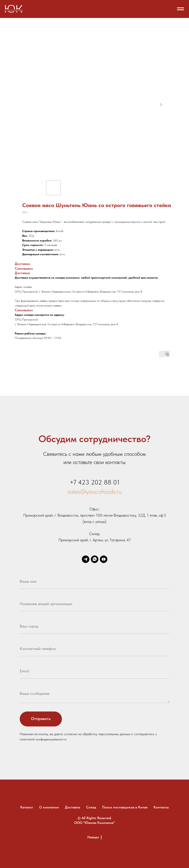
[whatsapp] (95, 559)
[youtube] (104, 559)
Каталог (27, 807)
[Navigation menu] (181, 9)
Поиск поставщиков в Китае (125, 807)
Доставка (73, 807)
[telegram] (86, 559)
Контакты (161, 807)
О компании (49, 807)
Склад (91, 807)
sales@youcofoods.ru (94, 491)
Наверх (95, 837)
